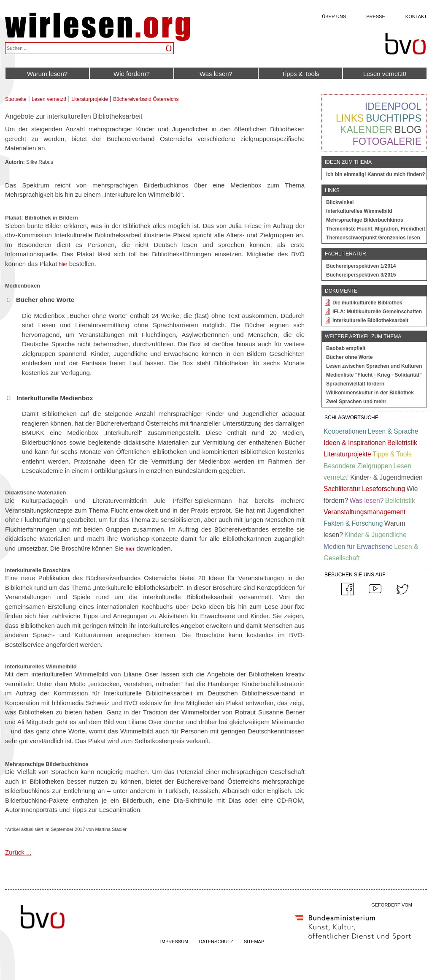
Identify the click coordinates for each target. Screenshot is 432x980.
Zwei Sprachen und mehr (356, 402)
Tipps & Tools (300, 74)
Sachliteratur (342, 489)
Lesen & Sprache (393, 431)
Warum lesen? (47, 74)
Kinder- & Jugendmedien (386, 477)
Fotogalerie (387, 141)
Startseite (16, 99)
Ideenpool (393, 106)
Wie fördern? (132, 74)
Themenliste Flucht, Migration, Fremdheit (376, 229)
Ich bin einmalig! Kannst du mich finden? (376, 174)
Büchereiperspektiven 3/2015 (361, 275)
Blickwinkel (340, 202)
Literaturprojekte (90, 99)
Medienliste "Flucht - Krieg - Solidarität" (374, 375)
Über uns (334, 16)
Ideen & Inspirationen (355, 443)
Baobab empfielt (346, 348)
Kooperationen (345, 431)
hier (63, 264)
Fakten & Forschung (353, 523)
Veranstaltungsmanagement (364, 512)
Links (350, 118)
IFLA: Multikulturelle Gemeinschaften (377, 312)
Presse (376, 16)
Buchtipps (394, 118)
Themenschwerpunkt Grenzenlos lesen (373, 238)
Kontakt (416, 16)
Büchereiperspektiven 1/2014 (361, 266)
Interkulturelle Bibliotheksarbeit (370, 320)
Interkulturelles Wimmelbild (359, 211)
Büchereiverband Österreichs (146, 99)
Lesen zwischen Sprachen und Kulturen (374, 366)
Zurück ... (18, 852)
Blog (408, 130)
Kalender (366, 130)
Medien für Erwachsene (358, 547)
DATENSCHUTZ (216, 942)
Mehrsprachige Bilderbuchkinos (365, 220)
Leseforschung (383, 489)
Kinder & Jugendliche (375, 535)
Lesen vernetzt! (385, 74)
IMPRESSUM (174, 942)
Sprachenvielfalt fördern (355, 384)
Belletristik (402, 443)
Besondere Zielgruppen (358, 466)
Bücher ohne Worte (349, 357)
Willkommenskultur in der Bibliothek (370, 393)
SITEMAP (254, 942)
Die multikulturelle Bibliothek (367, 303)
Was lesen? (216, 74)
